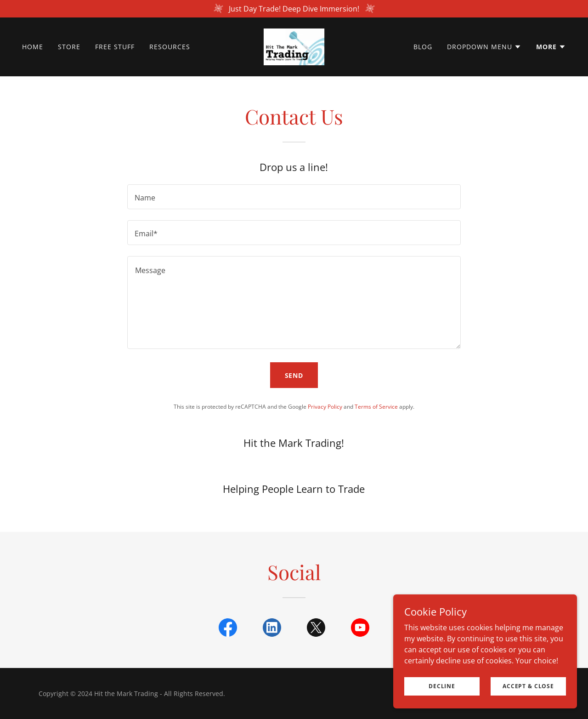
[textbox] (294, 197)
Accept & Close (528, 686)
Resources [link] (170, 47)
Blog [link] (423, 47)
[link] (294, 46)
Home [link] (33, 47)
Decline (442, 686)
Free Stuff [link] (115, 47)
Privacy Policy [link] (325, 407)
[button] (484, 47)
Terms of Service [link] (376, 407)
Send (294, 375)
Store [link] (69, 47)
